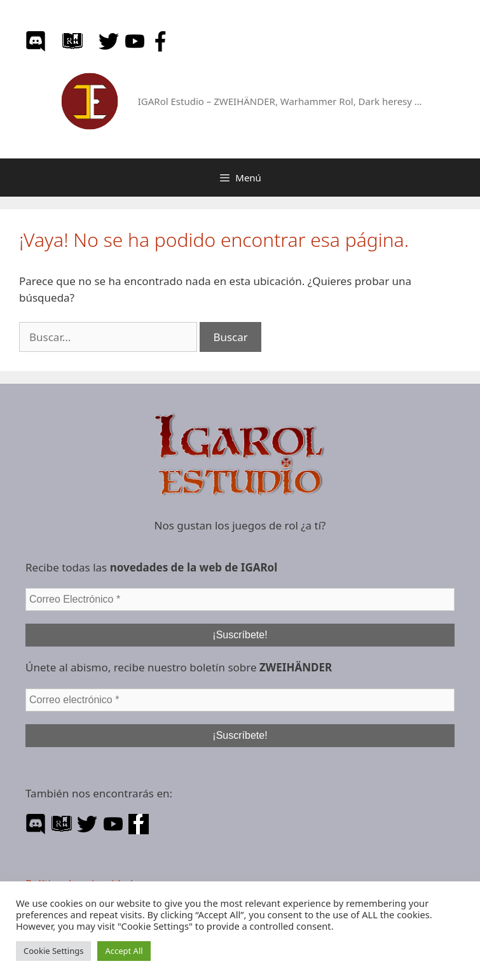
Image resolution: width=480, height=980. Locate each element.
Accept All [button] (124, 951)
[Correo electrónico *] (240, 700)
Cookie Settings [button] (53, 951)
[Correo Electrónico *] (240, 599)
